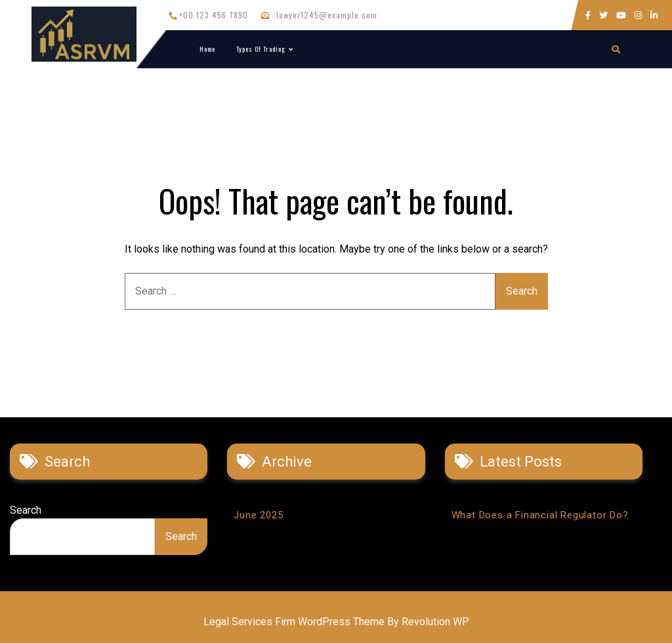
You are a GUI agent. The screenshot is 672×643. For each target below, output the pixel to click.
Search (26, 510)
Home (207, 49)
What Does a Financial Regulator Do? (540, 515)
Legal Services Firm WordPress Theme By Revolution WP (336, 622)
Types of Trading (261, 49)
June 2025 (258, 515)
